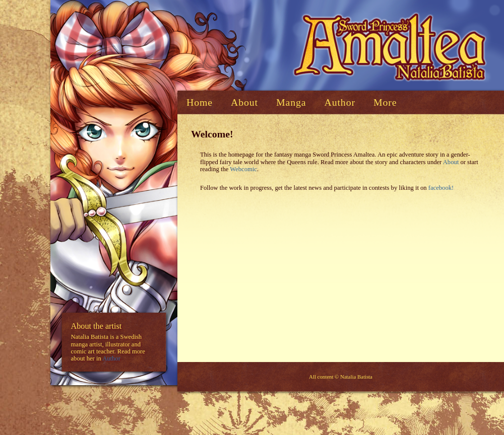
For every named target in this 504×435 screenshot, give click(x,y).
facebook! (441, 188)
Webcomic (243, 169)
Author (111, 359)
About (451, 162)
